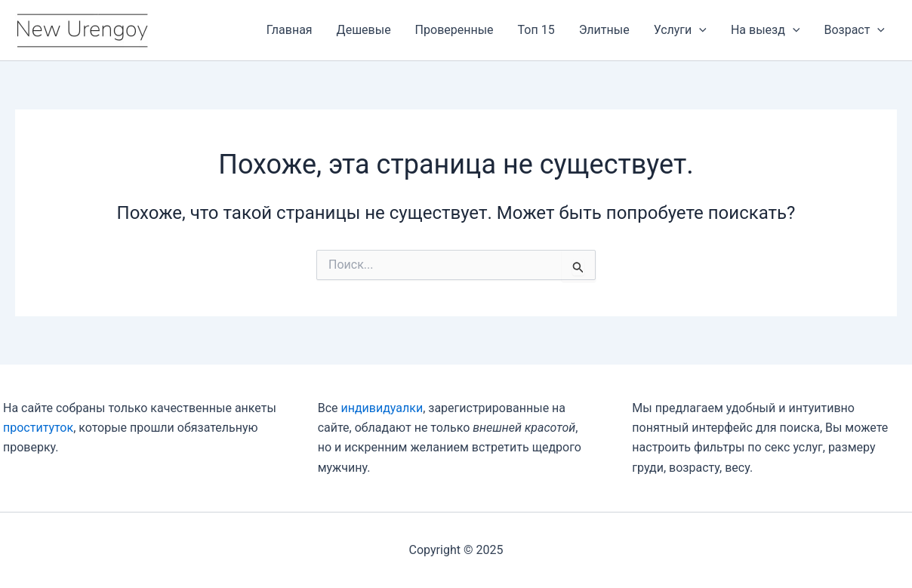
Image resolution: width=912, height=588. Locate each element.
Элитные (604, 30)
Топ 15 (536, 30)
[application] (699, 30)
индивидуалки (382, 408)
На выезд (766, 30)
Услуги (680, 30)
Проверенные (454, 30)
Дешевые (364, 30)
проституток (38, 428)
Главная (290, 30)
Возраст (854, 30)
